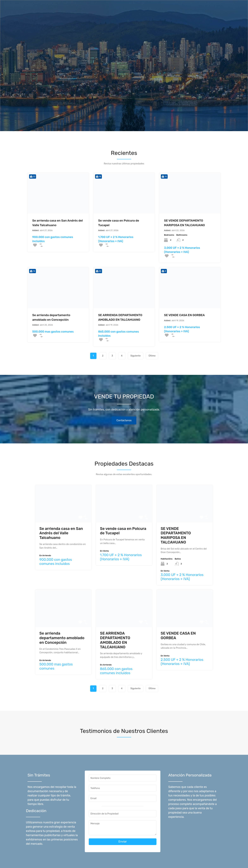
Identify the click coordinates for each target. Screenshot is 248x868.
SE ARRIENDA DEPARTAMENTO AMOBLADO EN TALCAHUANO (120, 317)
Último (152, 356)
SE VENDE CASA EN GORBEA (184, 315)
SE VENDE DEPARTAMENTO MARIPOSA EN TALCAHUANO (184, 223)
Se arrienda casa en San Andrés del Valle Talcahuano (57, 223)
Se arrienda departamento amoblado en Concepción (51, 317)
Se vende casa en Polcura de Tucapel (119, 223)
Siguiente (136, 356)
